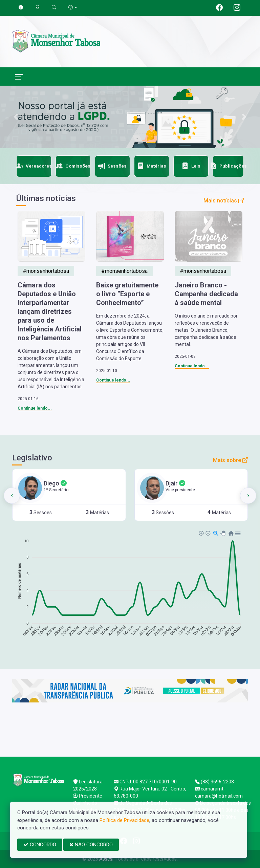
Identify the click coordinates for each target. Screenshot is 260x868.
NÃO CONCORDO (91, 845)
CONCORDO (40, 845)
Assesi (106, 859)
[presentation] (12, 496)
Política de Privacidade (124, 820)
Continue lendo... (35, 408)
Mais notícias (224, 201)
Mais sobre (230, 460)
